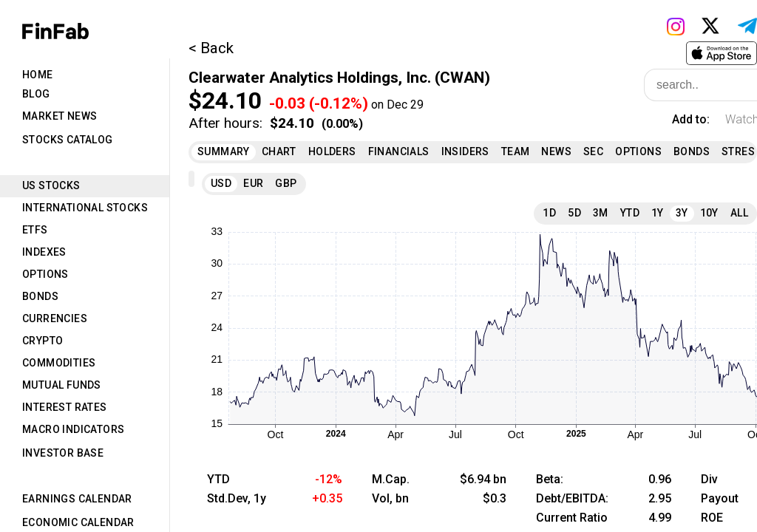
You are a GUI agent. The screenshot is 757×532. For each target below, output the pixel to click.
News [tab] (556, 151)
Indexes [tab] (44, 252)
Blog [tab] (36, 94)
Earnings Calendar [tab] (77, 499)
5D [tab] (574, 213)
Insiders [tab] (465, 151)
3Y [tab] (682, 213)
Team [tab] (516, 151)
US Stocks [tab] (51, 185)
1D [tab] (549, 213)
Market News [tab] (60, 116)
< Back (211, 48)
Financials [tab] (399, 151)
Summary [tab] (224, 151)
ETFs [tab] (35, 230)
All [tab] (739, 213)
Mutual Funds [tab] (62, 385)
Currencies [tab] (55, 318)
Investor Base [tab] (63, 453)
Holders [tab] (332, 151)
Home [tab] (38, 75)
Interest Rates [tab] (65, 407)
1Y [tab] (658, 213)
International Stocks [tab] (85, 208)
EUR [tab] (253, 183)
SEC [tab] (593, 151)
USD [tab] (221, 183)
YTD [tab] (630, 213)
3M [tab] (601, 213)
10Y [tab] (709, 213)
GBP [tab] (286, 183)
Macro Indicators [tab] (73, 429)
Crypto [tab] (43, 341)
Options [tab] (45, 274)
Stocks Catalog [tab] (68, 140)
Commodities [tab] (59, 363)
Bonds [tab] (40, 296)
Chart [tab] (279, 151)
